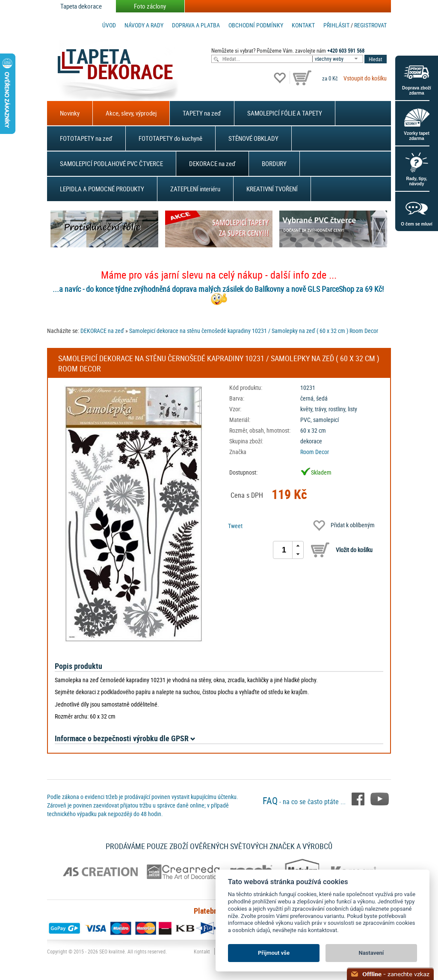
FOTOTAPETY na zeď (86, 138)
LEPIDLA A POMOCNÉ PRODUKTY (102, 189)
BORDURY (274, 163)
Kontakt (303, 25)
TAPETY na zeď (202, 113)
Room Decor (315, 452)
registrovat (370, 25)
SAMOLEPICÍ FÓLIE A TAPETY (285, 113)
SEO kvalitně (112, 951)
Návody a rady (144, 25)
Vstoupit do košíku (365, 78)
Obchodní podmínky (256, 25)
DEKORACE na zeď (212, 163)
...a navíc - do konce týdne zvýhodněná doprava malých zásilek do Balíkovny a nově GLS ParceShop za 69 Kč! (218, 289)
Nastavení (371, 953)
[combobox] (338, 59)
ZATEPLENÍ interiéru (195, 189)
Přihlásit (336, 25)
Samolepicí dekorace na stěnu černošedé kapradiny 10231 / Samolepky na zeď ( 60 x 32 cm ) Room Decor (254, 331)
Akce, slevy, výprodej (131, 113)
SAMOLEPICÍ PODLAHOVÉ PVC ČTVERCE (111, 163)
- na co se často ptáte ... (305, 802)
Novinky (70, 113)
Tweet (235, 526)
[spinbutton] (284, 550)
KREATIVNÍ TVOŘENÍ (272, 189)
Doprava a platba (196, 25)
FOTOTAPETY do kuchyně (170, 138)
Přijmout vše (274, 953)
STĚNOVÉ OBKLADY (253, 138)
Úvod (109, 25)
